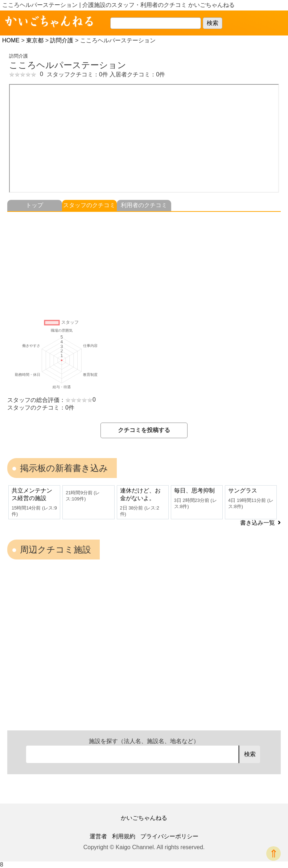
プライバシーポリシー (169, 836)
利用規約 (124, 836)
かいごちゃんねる (144, 818)
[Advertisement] (144, 263)
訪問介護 (62, 40)
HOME (11, 40)
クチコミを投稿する (144, 430)
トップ (34, 205)
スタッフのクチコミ (89, 205)
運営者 (98, 836)
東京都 (35, 40)
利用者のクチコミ (144, 205)
